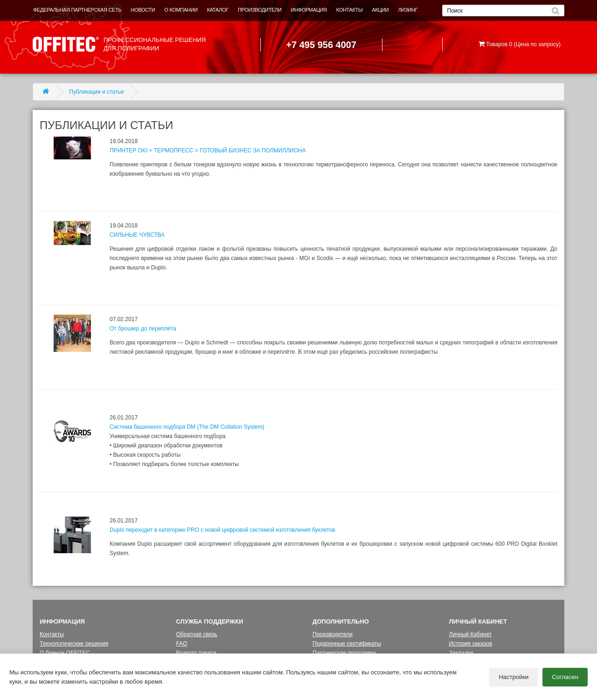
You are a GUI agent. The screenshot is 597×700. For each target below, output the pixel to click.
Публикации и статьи (96, 92)
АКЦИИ (380, 10)
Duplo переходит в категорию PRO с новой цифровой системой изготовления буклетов (222, 530)
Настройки (514, 677)
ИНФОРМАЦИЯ (309, 10)
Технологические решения (74, 644)
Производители (333, 634)
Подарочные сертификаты (347, 644)
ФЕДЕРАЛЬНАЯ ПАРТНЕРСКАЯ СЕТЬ (77, 10)
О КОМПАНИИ (181, 10)
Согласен (565, 677)
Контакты (52, 634)
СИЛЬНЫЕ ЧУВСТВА (137, 235)
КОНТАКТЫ (350, 10)
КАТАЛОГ (218, 10)
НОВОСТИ (143, 10)
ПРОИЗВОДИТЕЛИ (260, 10)
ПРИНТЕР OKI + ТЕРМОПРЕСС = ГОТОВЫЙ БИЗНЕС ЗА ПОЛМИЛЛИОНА (208, 151)
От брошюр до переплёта (143, 329)
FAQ (182, 644)
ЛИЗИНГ (408, 10)
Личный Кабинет (471, 634)
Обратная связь (197, 634)
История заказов (471, 644)
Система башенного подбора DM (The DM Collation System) (187, 427)
